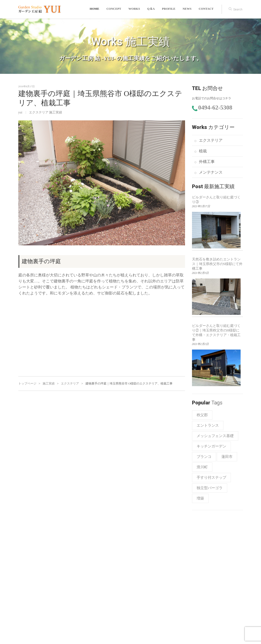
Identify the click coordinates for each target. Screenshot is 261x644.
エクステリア (39, 112)
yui (20, 112)
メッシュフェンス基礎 (215, 436)
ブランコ (204, 457)
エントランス (208, 425)
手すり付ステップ (211, 477)
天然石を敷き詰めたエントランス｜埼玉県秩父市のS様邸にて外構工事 (217, 264)
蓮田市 (227, 457)
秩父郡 (202, 415)
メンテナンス (211, 172)
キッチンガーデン (211, 446)
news (187, 9)
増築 (200, 498)
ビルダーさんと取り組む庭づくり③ (216, 200)
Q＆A (152, 9)
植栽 (203, 151)
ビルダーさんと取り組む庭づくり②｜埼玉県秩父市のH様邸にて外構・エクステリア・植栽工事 (216, 333)
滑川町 (202, 467)
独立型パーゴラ (210, 488)
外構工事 (207, 162)
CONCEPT (115, 9)
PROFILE (169, 9)
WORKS (135, 9)
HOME (96, 9)
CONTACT (206, 9)
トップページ (27, 383)
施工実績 (56, 112)
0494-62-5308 (215, 108)
